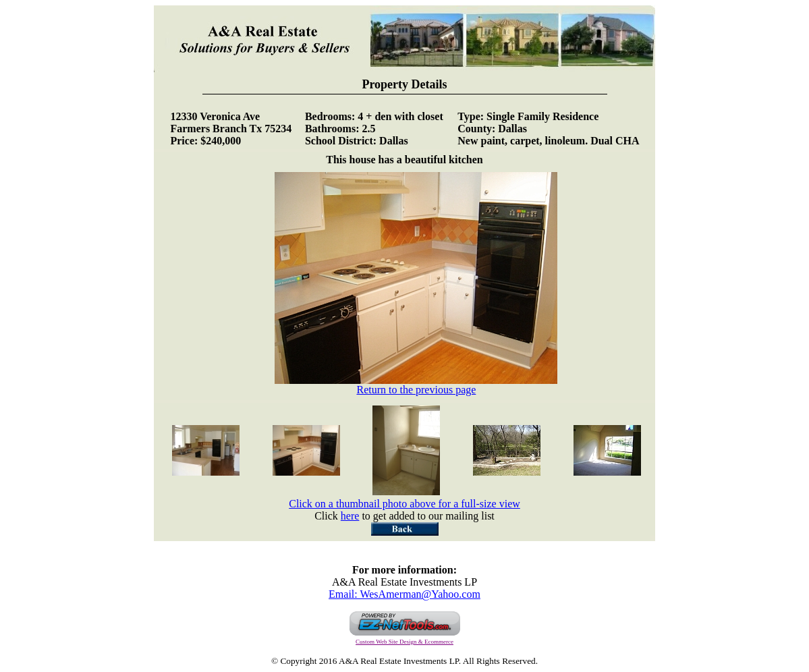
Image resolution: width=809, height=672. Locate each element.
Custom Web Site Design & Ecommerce (405, 642)
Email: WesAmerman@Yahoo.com (405, 594)
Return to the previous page (416, 385)
